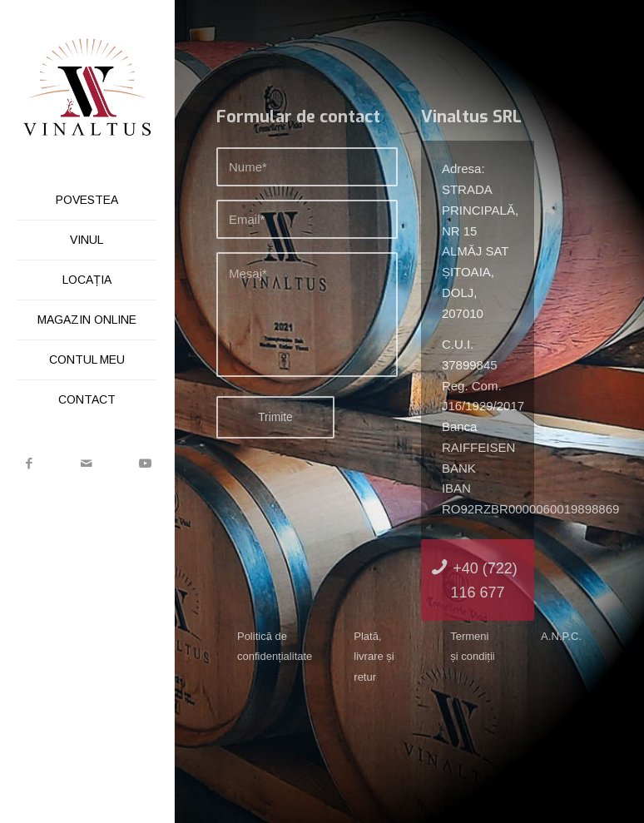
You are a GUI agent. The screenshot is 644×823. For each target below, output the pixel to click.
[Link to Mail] (87, 464)
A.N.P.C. (561, 636)
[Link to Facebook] (29, 464)
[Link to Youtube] (145, 464)
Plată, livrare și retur (374, 657)
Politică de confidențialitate (275, 647)
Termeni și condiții (472, 647)
